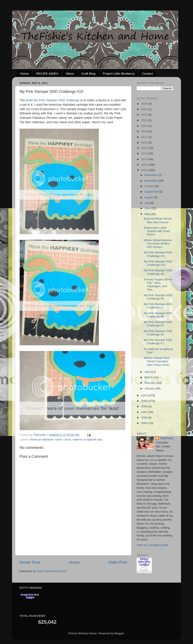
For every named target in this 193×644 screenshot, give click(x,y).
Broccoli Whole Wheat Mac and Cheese (158, 220)
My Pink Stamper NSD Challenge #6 (158, 315)
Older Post (118, 562)
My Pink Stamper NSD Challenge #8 (158, 297)
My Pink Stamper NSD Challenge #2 (158, 333)
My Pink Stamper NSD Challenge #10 (158, 263)
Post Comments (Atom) (52, 571)
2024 (145, 109)
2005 (145, 418)
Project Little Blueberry (119, 74)
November (151, 181)
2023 (145, 115)
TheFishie (166, 438)
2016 (145, 142)
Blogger (119, 633)
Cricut (67, 439)
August (149, 197)
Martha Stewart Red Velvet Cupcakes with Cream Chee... (158, 361)
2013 (145, 159)
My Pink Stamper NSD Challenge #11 (158, 254)
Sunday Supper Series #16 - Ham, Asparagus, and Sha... (158, 285)
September (152, 192)
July (147, 203)
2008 (145, 406)
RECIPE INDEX (47, 74)
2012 (145, 165)
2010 (145, 395)
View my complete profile (152, 545)
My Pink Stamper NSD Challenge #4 (158, 324)
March (149, 377)
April (148, 372)
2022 (145, 120)
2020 (145, 126)
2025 (145, 104)
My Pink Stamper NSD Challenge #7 (158, 306)
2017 (145, 137)
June (148, 208)
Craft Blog (88, 74)
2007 (145, 412)
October (150, 186)
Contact (147, 74)
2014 (145, 153)
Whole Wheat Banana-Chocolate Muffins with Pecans (158, 244)
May (147, 214)
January (150, 388)
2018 (145, 131)
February (151, 383)
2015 (145, 148)
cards (58, 439)
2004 (145, 423)
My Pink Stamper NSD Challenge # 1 (158, 342)
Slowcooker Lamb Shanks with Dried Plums (157, 231)
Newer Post (30, 562)
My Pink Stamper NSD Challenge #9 (158, 272)
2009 (145, 401)
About (70, 74)
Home (24, 74)
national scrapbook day (87, 439)
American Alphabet (41, 439)
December (151, 175)
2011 (145, 170)
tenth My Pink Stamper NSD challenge (53, 100)
